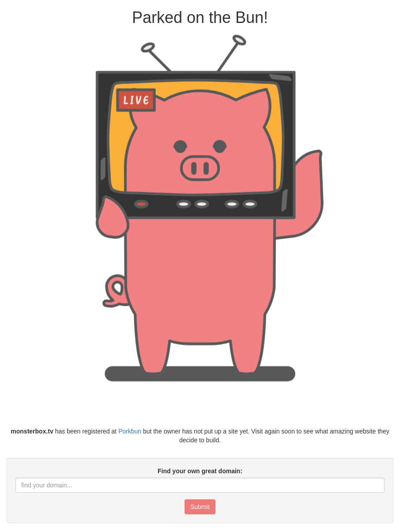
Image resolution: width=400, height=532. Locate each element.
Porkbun (130, 431)
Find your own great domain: (200, 471)
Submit (200, 507)
